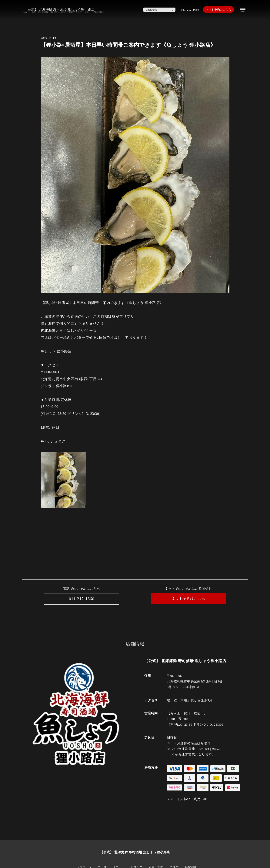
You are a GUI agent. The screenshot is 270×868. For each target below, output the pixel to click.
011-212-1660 (186, 10)
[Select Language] (154, 10)
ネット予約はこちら (216, 10)
